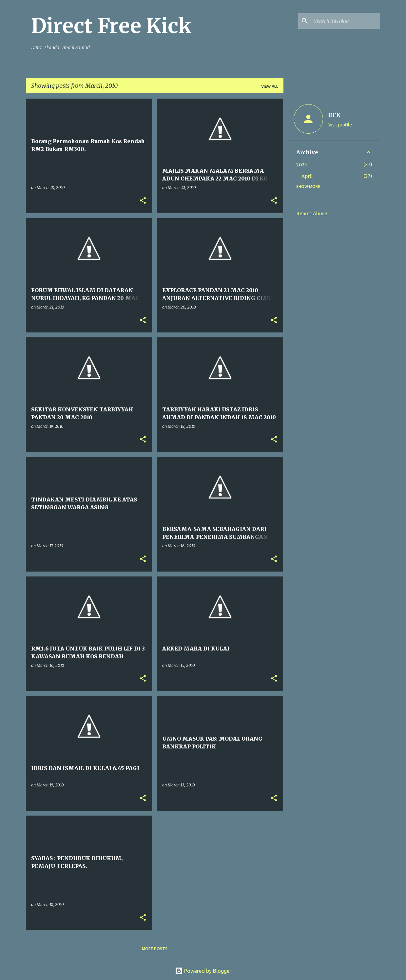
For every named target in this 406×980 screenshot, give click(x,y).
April (307, 176)
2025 (302, 165)
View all (270, 86)
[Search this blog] (346, 21)
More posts (155, 949)
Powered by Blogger (203, 971)
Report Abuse (312, 214)
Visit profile (340, 125)
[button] (143, 201)
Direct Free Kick (111, 26)
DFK (334, 115)
